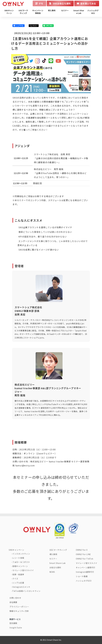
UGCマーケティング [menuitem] (23, 12)
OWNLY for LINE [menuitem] (83, 554)
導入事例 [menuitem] (52, 10)
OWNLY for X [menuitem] (82, 550)
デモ (41, 3)
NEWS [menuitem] (52, 572)
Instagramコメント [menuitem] (21, 587)
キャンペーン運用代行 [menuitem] (86, 567)
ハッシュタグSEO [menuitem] (93, 12)
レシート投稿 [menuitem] (18, 558)
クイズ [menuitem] (15, 579)
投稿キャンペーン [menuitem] (20, 566)
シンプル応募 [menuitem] (18, 583)
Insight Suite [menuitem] (16, 628)
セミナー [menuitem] (65, 10)
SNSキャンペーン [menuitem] (9, 12)
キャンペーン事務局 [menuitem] (38, 12)
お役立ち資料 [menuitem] (55, 567)
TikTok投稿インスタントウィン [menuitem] (26, 591)
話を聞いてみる (88, 3)
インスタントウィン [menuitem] (21, 554)
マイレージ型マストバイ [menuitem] (23, 570)
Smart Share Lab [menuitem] (79, 12)
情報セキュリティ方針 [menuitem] (19, 611)
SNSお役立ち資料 (62, 3)
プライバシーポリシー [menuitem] (19, 607)
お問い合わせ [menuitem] (15, 598)
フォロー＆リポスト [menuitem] (21, 562)
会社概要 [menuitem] (13, 602)
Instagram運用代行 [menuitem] (85, 572)
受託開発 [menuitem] (13, 623)
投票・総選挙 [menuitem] (18, 574)
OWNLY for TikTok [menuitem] (84, 559)
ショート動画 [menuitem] (82, 576)
